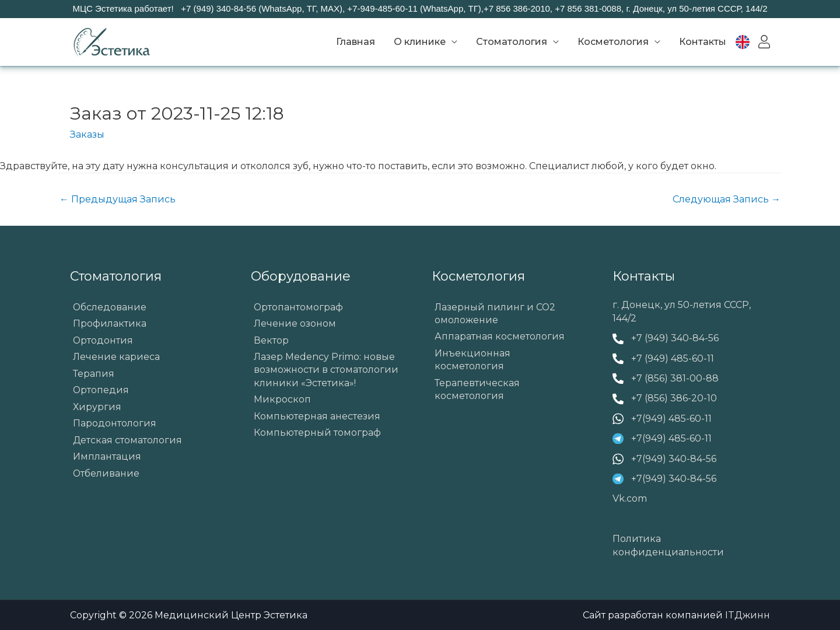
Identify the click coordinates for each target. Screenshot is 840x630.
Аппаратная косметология (500, 337)
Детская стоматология (128, 441)
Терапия (94, 374)
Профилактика (110, 323)
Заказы (87, 134)
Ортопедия (101, 391)
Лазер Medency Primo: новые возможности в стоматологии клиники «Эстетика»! (326, 370)
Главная (356, 42)
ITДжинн (748, 615)
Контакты (703, 42)
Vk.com (630, 498)
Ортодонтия (103, 340)
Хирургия (97, 407)
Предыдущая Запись (118, 199)
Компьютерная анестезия (317, 417)
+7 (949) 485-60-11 (673, 358)
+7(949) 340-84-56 (674, 459)
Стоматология (512, 42)
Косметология (613, 42)
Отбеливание (106, 475)
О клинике (420, 42)
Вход (764, 42)
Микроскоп (282, 400)
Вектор (271, 340)
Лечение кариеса (117, 357)
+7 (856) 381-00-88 (675, 378)
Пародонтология (115, 424)
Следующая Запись (727, 199)
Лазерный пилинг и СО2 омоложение (496, 314)
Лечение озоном (295, 323)
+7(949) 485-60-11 (671, 419)
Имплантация (107, 458)
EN (750, 42)
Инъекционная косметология (473, 360)
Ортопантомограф (299, 307)
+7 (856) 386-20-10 (674, 398)
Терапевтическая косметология (477, 390)
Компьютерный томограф (317, 434)
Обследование (110, 307)
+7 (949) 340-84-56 (675, 338)
